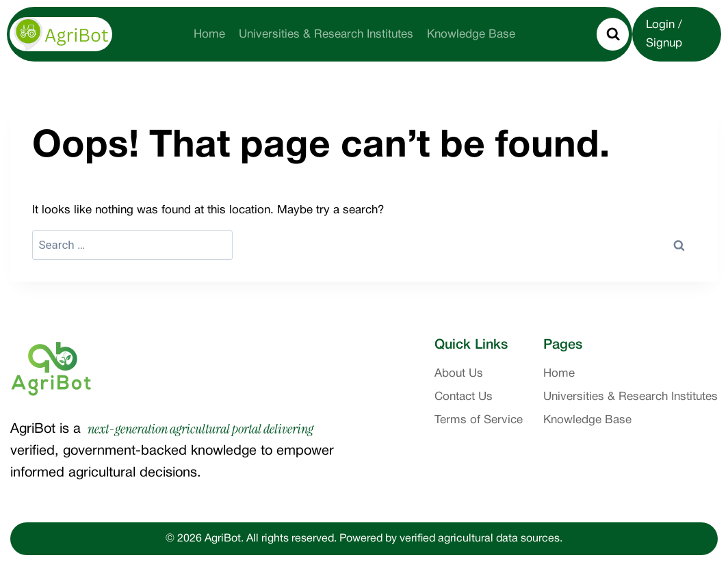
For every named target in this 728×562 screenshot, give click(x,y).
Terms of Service (479, 420)
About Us (459, 374)
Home (209, 35)
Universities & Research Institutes (326, 35)
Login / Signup (664, 34)
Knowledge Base (471, 35)
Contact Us (464, 397)
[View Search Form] (613, 34)
